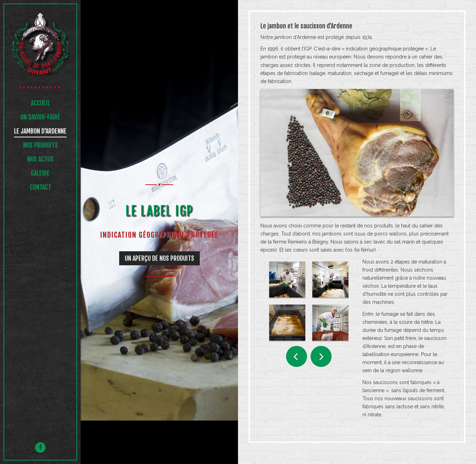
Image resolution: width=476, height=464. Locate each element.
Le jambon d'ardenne (40, 132)
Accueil (40, 104)
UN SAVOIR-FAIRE (40, 118)
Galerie (40, 174)
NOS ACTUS (40, 160)
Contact (40, 188)
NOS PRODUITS (40, 146)
